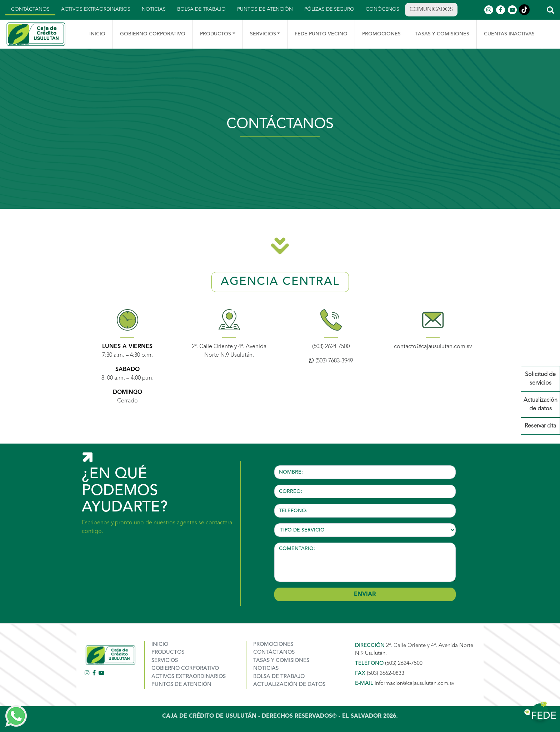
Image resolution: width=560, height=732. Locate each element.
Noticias (154, 9)
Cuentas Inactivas (509, 34)
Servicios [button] (263, 34)
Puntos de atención (265, 9)
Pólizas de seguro (329, 9)
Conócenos (382, 9)
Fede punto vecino (321, 34)
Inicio (97, 34)
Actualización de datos (541, 405)
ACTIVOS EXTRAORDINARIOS (189, 677)
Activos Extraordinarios (96, 9)
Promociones (381, 34)
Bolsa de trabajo (201, 9)
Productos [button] (216, 34)
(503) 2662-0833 (386, 674)
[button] (550, 10)
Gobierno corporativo (185, 669)
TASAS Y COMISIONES (442, 34)
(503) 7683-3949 (331, 361)
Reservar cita (540, 426)
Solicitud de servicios (540, 379)
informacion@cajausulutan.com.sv (414, 684)
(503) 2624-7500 (331, 347)
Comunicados (431, 10)
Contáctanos (30, 9)
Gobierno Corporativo (153, 34)
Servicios (165, 661)
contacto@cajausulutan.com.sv (433, 347)
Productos (168, 652)
